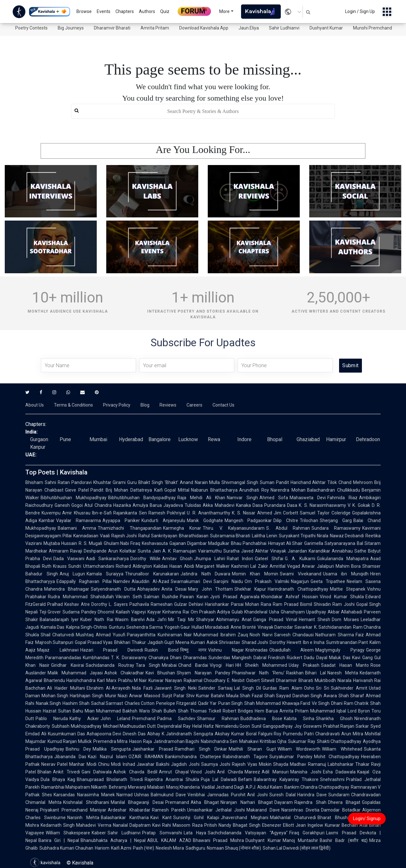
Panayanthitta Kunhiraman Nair (159, 635)
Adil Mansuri (275, 772)
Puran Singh (230, 703)
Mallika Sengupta (112, 749)
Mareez (252, 772)
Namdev (122, 581)
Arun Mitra (352, 734)
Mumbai (98, 439)
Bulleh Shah (176, 711)
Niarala (344, 680)
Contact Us (223, 405)
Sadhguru (195, 848)
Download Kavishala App (204, 28)
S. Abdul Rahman (288, 528)
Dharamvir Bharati (112, 28)
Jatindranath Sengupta (190, 734)
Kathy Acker (84, 719)
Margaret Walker (213, 566)
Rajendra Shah (310, 802)
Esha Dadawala (339, 772)
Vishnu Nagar (226, 650)
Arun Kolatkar (122, 551)
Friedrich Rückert (285, 658)
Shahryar (205, 620)
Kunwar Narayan (165, 680)
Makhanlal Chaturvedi (293, 818)
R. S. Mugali (90, 543)
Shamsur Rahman (218, 719)
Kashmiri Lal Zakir (250, 566)
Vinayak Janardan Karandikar (300, 551)
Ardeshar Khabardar (129, 810)
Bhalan (44, 772)
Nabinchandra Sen (219, 741)
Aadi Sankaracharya (107, 559)
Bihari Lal (315, 673)
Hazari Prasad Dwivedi (112, 650)
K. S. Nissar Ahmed (252, 513)
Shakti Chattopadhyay (339, 741)
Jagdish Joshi (185, 764)
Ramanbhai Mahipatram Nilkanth (74, 787)
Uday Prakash (304, 665)
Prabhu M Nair (133, 680)
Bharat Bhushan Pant (342, 818)
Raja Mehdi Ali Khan (201, 498)
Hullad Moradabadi (210, 627)
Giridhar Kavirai (67, 665)
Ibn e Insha (314, 642)
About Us (35, 405)
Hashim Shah (76, 703)
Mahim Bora (348, 566)
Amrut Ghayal (174, 772)
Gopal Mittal (177, 490)
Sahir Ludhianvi (284, 28)
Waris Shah (151, 711)
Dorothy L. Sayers (110, 604)
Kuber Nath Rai (97, 620)
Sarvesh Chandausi (294, 635)
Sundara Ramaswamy (336, 528)
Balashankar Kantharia (125, 818)
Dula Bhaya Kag (58, 779)
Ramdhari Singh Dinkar (201, 749)
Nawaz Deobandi (347, 536)
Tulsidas (193, 505)
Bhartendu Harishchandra (70, 680)
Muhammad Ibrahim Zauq (221, 635)
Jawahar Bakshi (153, 764)
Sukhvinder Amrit (349, 688)
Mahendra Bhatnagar (67, 589)
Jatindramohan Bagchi (176, 741)
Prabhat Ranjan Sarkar (346, 726)
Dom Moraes (345, 620)
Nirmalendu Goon (233, 726)
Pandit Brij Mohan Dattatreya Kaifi (127, 490)
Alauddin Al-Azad (150, 581)
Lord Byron (359, 711)
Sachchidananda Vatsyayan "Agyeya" (248, 833)
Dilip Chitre (286, 520)
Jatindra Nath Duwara (205, 574)
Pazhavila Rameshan (151, 604)
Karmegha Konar (182, 528)
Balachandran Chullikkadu (334, 490)
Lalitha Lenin (265, 536)
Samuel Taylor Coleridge (325, 513)
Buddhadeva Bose (261, 719)
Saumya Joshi (216, 764)
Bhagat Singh (247, 825)
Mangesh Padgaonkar (248, 520)
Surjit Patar (173, 696)
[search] (203, 111)
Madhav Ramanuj (308, 764)
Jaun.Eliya (249, 28)
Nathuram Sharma (334, 635)
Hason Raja (140, 741)
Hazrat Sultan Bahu (63, 711)
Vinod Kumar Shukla (342, 597)
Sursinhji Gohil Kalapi (196, 818)
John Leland (115, 719)
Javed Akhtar (255, 551)
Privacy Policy (117, 405)
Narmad (124, 795)
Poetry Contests (31, 28)
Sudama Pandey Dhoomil (88, 612)
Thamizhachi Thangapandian (129, 528)
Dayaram (284, 802)
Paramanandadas (63, 658)
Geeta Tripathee (328, 581)
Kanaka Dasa (249, 505)
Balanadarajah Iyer (59, 620)
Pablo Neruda (52, 719)
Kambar (47, 520)
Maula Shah (238, 696)
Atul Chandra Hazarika (108, 505)
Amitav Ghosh (177, 559)
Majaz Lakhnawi (58, 650)
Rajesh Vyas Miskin (252, 764)
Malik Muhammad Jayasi (75, 673)
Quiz (165, 11)
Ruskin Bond (162, 650)
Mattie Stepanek (348, 589)
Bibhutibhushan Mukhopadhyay (74, 498)
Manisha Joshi (306, 772)
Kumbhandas (96, 658)
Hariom (102, 848)
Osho (309, 688)
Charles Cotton (140, 703)
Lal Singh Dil (248, 688)
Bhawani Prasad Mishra (219, 840)
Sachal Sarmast (107, 703)
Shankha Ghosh (334, 719)
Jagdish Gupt (161, 642)
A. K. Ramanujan (179, 551)
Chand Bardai (193, 665)
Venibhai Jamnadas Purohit (216, 795)
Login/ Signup (367, 818)
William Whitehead (342, 749)
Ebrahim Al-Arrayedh (108, 688)
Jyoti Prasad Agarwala (235, 597)
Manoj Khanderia (183, 787)
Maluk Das (340, 658)
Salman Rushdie (161, 597)
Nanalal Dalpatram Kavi (137, 825)
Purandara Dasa (281, 505)
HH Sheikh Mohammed (261, 665)
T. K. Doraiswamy (129, 658)
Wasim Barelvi (130, 620)
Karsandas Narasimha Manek (84, 795)
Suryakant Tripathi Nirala (304, 536)
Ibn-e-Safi (102, 513)
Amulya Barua (147, 505)
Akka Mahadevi (218, 505)
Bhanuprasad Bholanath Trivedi (110, 779)
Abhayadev (148, 589)
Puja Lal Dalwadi (219, 779)
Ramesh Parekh (169, 810)
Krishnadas (257, 650)
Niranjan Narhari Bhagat (247, 802)
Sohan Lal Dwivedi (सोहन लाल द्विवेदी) (297, 848)
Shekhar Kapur (250, 589)
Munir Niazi (116, 696)
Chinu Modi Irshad (117, 764)
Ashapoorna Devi (104, 734)
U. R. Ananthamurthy (209, 513)
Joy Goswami (308, 726)
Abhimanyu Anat (234, 620)
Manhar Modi (83, 764)
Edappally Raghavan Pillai (84, 581)
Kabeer (99, 833)
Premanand (177, 802)
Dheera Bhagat (344, 802)
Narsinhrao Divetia (300, 810)
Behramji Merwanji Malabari (137, 787)
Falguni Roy (270, 734)
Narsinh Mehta (83, 818)
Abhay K (156, 734)
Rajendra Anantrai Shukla (172, 779)
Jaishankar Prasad (153, 749)
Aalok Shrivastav (223, 642)
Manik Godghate (205, 520)
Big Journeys (71, 28)
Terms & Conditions (73, 405)
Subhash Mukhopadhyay (77, 726)
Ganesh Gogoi (69, 505)
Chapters (125, 11)
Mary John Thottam (210, 589)
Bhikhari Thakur (130, 642)
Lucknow (188, 439)
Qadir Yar (207, 703)
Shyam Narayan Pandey (203, 673)
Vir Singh (321, 703)
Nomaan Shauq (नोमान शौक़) (234, 848)
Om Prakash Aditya (210, 612)
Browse (84, 11)
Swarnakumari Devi (191, 581)
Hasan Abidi (182, 566)
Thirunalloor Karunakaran (152, 574)
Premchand (144, 719)
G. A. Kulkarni (300, 559)
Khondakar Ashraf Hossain (290, 597)
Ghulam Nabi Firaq (122, 543)
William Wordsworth (299, 749)
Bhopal (275, 439)
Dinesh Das (134, 734)
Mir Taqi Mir (181, 620)
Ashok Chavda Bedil (135, 772)
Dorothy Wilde (145, 559)
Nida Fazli (142, 688)
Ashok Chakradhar (124, 673)
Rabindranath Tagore (245, 757)
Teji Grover (50, 612)
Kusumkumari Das (66, 734)
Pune (65, 439)
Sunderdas (219, 658)
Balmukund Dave (168, 795)
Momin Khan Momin (255, 574)
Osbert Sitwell (260, 680)
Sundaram (339, 795)
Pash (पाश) (144, 848)
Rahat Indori (240, 559)
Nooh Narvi (261, 635)
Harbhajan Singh (86, 696)
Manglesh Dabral (249, 658)
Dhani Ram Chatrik (350, 703)
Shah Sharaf (351, 696)
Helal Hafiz (203, 726)
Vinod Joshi (203, 772)
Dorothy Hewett (285, 642)
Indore (244, 439)
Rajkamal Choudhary (205, 680)
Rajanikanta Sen (130, 513)
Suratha (231, 551)
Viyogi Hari (222, 665)
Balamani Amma (77, 528)
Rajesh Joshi (124, 536)
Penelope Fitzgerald (176, 703)
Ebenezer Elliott (278, 825)
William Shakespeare (68, 833)
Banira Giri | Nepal (59, 840)
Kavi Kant (161, 818)
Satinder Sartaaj (215, 688)
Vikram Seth (129, 597)
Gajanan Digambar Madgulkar (199, 543)
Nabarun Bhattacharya (214, 490)
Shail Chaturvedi (57, 635)
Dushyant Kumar (326, 28)
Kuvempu (51, 513)
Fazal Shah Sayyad (271, 696)
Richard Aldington (134, 566)
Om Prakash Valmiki (267, 581)
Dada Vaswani (69, 559)
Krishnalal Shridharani (86, 802)
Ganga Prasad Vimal (275, 620)
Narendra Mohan (288, 490)
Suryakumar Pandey (291, 757)
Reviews (168, 405)
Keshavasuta (155, 543)
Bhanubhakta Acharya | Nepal (113, 840)
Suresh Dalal (282, 795)
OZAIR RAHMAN (146, 757)
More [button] (224, 11)
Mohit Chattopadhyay (337, 757)
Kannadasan (86, 536)
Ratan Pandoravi (75, 482)
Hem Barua (266, 711)
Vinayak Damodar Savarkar (285, 627)
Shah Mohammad (262, 703)
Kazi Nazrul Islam (107, 757)
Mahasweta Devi (308, 498)
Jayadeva (173, 505)
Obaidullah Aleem (292, 650)
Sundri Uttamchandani (91, 566)
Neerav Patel (54, 764)
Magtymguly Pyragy (340, 650)
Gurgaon (39, 439)
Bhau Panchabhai (249, 543)
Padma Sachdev (176, 719)
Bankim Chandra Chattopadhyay (317, 787)
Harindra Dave (312, 795)
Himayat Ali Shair (285, 543)
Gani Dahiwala (97, 772)
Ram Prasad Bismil (292, 604)
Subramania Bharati (230, 536)
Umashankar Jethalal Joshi (216, 810)
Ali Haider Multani (66, 688)
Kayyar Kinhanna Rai (168, 612)
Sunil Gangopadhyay (272, 726)
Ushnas (142, 795)
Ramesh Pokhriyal (167, 513)
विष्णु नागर (193, 650)
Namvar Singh (242, 498)
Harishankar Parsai (224, 604)
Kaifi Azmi (121, 848)
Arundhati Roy (254, 490)
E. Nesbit (236, 680)
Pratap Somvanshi (162, 833)
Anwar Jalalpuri (318, 566)
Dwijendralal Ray (174, 726)
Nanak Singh (48, 703)
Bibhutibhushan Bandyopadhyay (142, 498)
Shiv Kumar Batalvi (205, 696)
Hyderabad (131, 439)
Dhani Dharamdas (188, 658)
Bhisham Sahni (41, 482)
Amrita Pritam (155, 28)
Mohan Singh (55, 696)
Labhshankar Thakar (349, 764)
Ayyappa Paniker (121, 520)
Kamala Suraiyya (105, 574)
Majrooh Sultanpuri (54, 642)
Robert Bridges (238, 711)
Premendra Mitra (110, 741)
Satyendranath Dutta (113, 589)
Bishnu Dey (79, 749)
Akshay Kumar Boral (236, 734)
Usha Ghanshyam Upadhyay (298, 612)
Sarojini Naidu (228, 581)
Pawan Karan (194, 597)
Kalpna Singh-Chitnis (87, 627)
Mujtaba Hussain (60, 543)
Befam (245, 779)
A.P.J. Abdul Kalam (264, 787)
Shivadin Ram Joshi (334, 604)
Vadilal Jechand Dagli (223, 787)
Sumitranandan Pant (347, 642)
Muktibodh (325, 680)
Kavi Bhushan (160, 673)
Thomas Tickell (206, 711)
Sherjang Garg (336, 520)
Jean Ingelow (309, 825)
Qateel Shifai (269, 559)
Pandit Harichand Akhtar (301, 482)
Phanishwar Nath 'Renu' (258, 673)
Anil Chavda (230, 772)
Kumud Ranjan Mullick (70, 741)
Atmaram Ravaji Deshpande (78, 551)
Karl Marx (107, 680)
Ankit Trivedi (66, 772)
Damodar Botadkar (341, 810)
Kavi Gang (362, 658)
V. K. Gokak (359, 505)
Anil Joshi (257, 795)
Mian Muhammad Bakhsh (111, 711)
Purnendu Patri (298, 734)
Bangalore (160, 439)
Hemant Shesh (314, 620)
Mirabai (169, 665)
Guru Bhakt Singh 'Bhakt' (153, 482)
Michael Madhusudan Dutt (129, 726)
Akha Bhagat (205, 802)
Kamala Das (52, 627)
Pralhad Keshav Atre (69, 604)
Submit (350, 365)
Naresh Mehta (343, 673)
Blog (145, 405)
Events (104, 11)
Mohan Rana (258, 604)
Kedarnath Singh (58, 825)
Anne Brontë (243, 627)
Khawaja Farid (296, 703)
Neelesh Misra (170, 848)
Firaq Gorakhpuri (307, 833)
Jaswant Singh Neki (175, 688)
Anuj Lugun (72, 574)
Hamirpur (336, 439)
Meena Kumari (190, 642)
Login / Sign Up (360, 11)
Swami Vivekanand (301, 574)
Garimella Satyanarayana (330, 543)
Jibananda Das (70, 757)
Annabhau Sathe (349, 551)
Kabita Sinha (299, 719)
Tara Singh (148, 665)
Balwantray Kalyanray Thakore (286, 779)
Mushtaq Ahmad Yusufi (101, 635)
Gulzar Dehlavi (189, 604)
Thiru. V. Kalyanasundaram (234, 528)
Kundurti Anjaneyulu (163, 520)
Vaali (105, 536)
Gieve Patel (77, 490)
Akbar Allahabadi (345, 612)
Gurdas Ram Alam (282, 688)
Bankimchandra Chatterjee (193, 757)
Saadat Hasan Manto (345, 665)
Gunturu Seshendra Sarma (136, 627)
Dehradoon (368, 439)
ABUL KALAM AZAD (169, 840)
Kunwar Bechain (341, 825)
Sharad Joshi (255, 642)
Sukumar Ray (301, 741)
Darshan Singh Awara (315, 696)
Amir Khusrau (76, 513)
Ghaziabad (308, 439)
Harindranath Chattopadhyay (298, 589)
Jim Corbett (286, 513)
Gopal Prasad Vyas (94, 642)
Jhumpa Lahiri (210, 559)
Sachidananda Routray (110, 665)
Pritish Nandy (218, 825)
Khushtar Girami (110, 482)
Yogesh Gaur (177, 627)
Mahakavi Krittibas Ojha (263, 741)
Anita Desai (174, 589)
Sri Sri (323, 688)
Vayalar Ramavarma (79, 520)
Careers (194, 405)
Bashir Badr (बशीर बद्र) (344, 840)
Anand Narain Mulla (200, 482)
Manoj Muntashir (300, 840)
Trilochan (309, 520)
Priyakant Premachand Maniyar (73, 810)
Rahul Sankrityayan (158, 536)
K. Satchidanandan (333, 627)
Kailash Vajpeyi (131, 612)
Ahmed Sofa (274, 498)
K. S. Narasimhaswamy (322, 505)
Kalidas (161, 566)
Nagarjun (300, 581)
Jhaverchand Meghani (244, 818)
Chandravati (327, 734)
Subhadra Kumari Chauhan (66, 848)
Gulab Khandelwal (249, 612)
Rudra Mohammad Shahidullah (81, 597)
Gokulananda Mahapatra (343, 559)
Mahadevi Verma (94, 825)
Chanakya (158, 658)
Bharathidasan (194, 536)
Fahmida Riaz (342, 498)
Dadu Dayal (316, 658)
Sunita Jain (149, 551)
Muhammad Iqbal (328, 711)
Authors (147, 11)
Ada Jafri (156, 620)
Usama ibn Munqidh (346, 574)
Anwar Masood (144, 696)
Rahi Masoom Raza (182, 825)
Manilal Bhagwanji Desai (137, 802)
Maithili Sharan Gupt (252, 749)
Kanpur (38, 447)
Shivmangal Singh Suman (248, 482)
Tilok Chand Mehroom (350, 482)
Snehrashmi (332, 779)
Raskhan (295, 673)
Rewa (214, 439)
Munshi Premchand (373, 28)
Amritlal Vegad (285, 566)
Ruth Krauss (54, 566)
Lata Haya (195, 833)
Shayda (281, 764)
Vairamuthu (210, 551)
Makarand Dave (263, 810)
